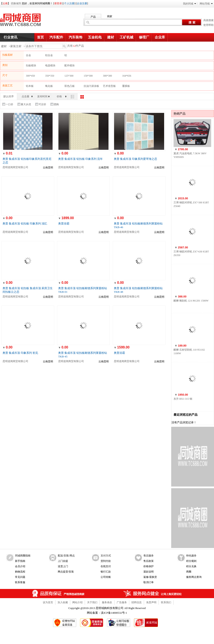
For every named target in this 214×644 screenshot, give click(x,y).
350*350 (50, 76)
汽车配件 (56, 37)
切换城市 (16, 3)
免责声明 (151, 602)
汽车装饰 (76, 37)
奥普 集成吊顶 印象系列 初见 (20, 353)
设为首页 (48, 602)
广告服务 (122, 602)
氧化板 (49, 86)
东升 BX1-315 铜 (183, 399)
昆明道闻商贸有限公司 (15, 167)
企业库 (160, 37)
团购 (55, 104)
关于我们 (92, 602)
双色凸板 (70, 86)
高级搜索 (208, 20)
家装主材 (16, 46)
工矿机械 (126, 37)
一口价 (8, 104)
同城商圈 (24, 21)
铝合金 (49, 55)
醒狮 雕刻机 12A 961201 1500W (191, 301)
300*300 (107, 76)
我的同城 (189, 4)
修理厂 (144, 37)
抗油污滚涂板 (91, 86)
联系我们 (166, 602)
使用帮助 (208, 25)
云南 (5, 3)
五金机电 (95, 37)
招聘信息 (137, 602)
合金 (28, 55)
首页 (40, 37)
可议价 (41, 104)
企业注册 (82, 3)
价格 (62, 96)
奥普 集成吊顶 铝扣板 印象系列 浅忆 (25, 224)
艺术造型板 (109, 86)
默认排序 (9, 96)
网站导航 (206, 4)
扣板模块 (31, 66)
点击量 (27, 96)
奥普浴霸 (64, 224)
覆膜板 (126, 86)
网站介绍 (77, 602)
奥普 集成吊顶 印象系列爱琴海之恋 (135, 159)
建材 (111, 37)
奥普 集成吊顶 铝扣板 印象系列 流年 (80, 159)
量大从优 (24, 104)
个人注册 (69, 3)
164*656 (127, 76)
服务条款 (107, 602)
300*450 (30, 76)
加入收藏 (63, 602)
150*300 (88, 76)
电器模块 (50, 66)
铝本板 (30, 86)
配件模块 (70, 66)
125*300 (69, 76)
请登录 (58, 3)
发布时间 (43, 96)
